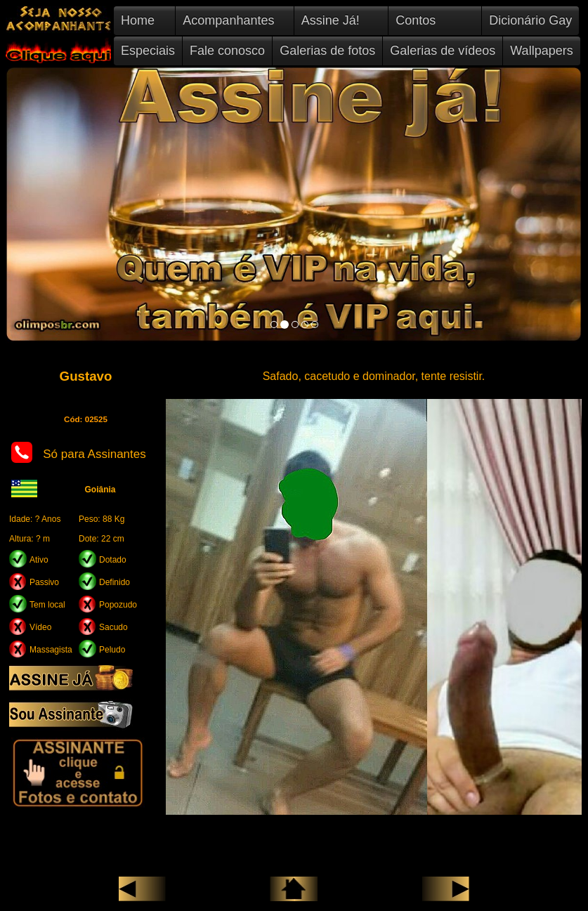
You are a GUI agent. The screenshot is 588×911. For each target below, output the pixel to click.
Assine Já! (331, 20)
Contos (416, 20)
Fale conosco (227, 51)
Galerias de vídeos (443, 51)
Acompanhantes (228, 20)
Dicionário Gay (530, 20)
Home (138, 20)
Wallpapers (541, 51)
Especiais (148, 51)
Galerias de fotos (327, 51)
